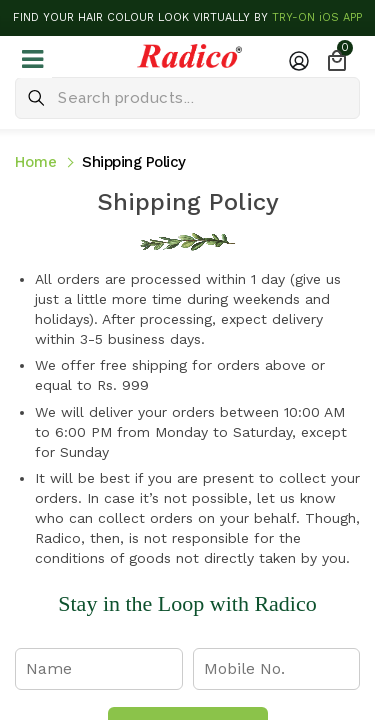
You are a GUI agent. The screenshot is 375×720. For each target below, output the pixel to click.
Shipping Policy (134, 162)
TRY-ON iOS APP (317, 17)
